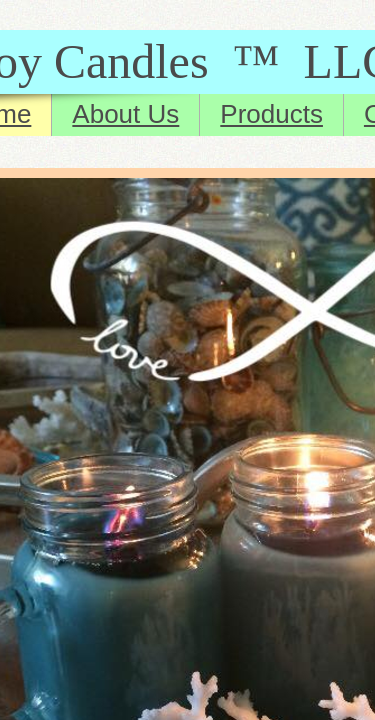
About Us (125, 114)
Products (271, 114)
